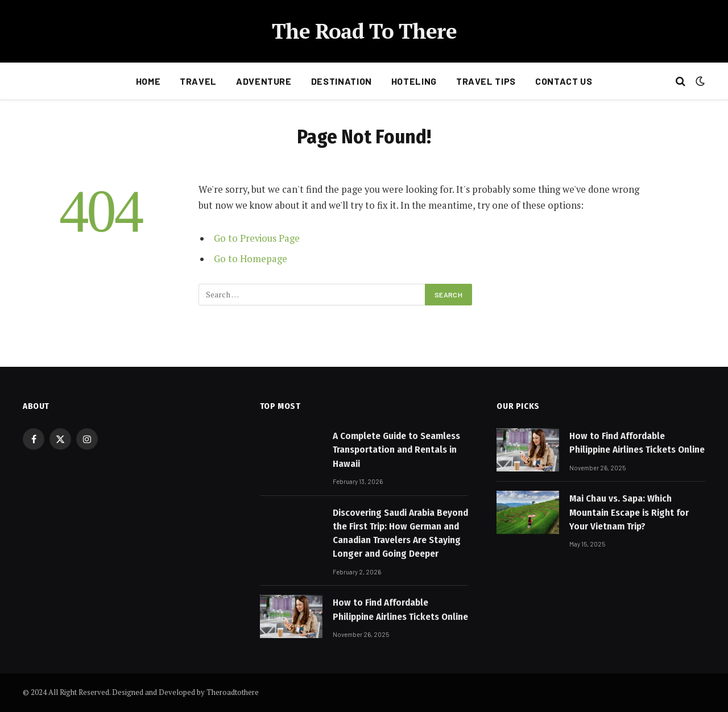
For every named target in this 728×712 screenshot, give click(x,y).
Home (148, 81)
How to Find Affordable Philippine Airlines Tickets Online (400, 609)
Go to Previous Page (257, 238)
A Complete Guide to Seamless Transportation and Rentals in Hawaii (396, 450)
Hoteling (414, 81)
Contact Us (564, 81)
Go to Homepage (251, 259)
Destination (342, 81)
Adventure (264, 81)
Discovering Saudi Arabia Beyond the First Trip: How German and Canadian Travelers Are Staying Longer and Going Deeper (400, 533)
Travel (198, 81)
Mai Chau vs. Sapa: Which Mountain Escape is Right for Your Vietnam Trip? (629, 512)
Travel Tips (486, 81)
